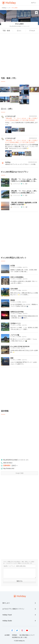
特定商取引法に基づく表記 (20, 637)
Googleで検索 (19, 473)
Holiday (9, 3)
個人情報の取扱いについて (27, 635)
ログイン (34, 3)
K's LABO (19, 24)
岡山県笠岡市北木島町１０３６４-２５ (16, 460)
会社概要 (7, 635)
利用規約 (15, 635)
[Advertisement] (19, 55)
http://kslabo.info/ (9, 468)
